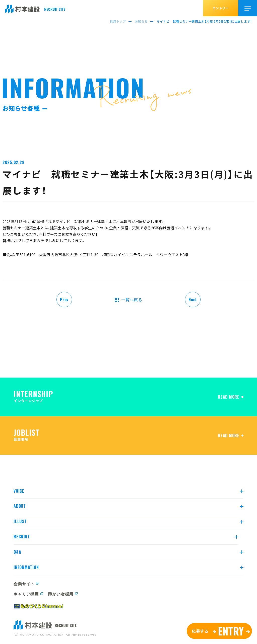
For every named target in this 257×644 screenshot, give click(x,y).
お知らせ (141, 21)
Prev (64, 300)
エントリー (221, 8)
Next (193, 300)
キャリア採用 (26, 594)
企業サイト (24, 584)
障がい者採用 (61, 594)
